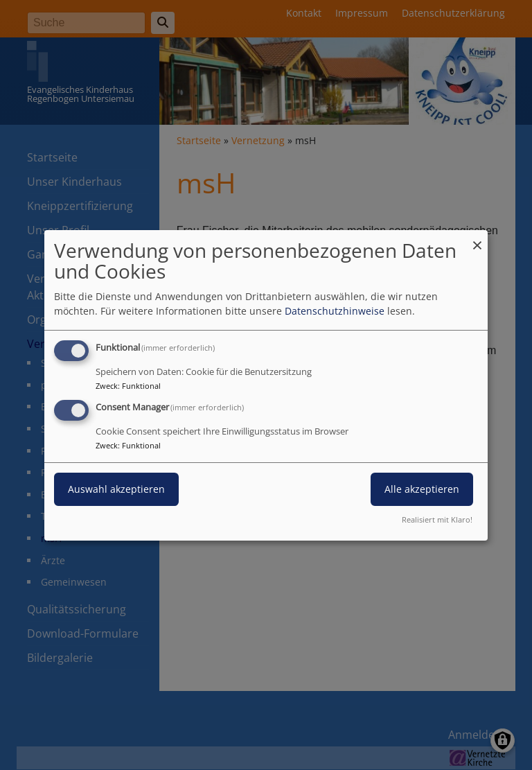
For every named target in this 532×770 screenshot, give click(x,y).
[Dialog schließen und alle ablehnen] (477, 238)
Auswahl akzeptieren (116, 489)
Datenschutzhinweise (335, 311)
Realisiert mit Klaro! (437, 519)
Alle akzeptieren (422, 489)
